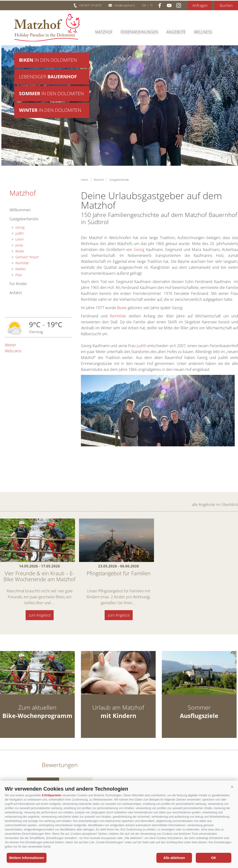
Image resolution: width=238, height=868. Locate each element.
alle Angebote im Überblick (215, 505)
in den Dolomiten (48, 60)
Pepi (19, 275)
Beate (20, 251)
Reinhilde (22, 263)
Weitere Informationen (27, 858)
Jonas (19, 245)
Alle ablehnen (174, 858)
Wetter (10, 345)
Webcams (13, 351)
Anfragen (200, 5)
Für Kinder (18, 284)
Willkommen (20, 210)
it (152, 5)
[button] (232, 787)
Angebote (176, 32)
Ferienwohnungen (139, 32)
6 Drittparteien (52, 795)
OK (214, 858)
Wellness (203, 32)
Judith (20, 233)
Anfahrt (16, 293)
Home (84, 180)
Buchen (226, 5)
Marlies (21, 269)
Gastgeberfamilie (24, 219)
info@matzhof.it (124, 5)
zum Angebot (40, 615)
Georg (20, 227)
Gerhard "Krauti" (27, 257)
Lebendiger (48, 77)
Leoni (19, 239)
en (144, 5)
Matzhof (47, 28)
